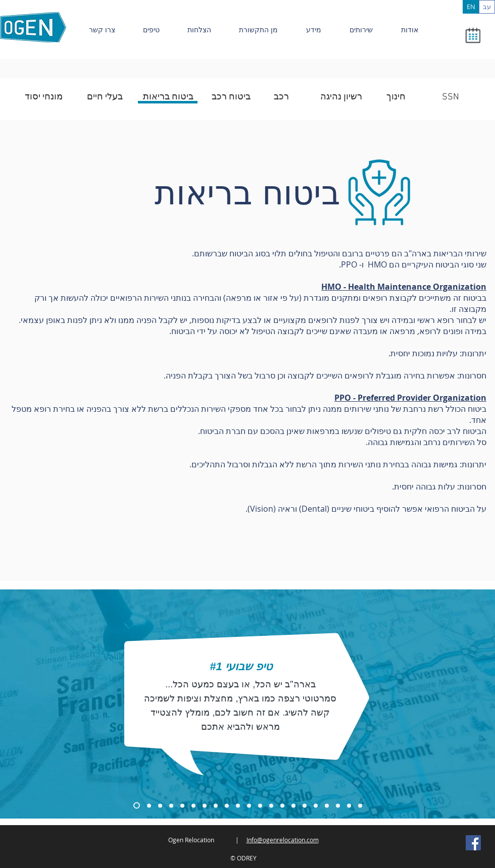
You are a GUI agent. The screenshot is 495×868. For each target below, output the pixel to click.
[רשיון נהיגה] (341, 97)
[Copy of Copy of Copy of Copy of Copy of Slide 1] (216, 805)
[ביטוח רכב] (231, 97)
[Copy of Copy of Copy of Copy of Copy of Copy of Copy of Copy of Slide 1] (360, 805)
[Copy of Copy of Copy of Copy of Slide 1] (205, 805)
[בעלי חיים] (105, 97)
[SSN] (451, 97)
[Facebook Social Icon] (473, 843)
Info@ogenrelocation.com (283, 840)
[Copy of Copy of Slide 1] (149, 805)
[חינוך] (396, 97)
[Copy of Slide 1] (137, 806)
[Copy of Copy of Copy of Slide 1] (160, 805)
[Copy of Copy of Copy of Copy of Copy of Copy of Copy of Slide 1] (282, 805)
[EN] (471, 7)
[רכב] (281, 97)
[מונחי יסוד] (43, 97)
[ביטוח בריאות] (168, 97)
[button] (473, 35)
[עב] (487, 7)
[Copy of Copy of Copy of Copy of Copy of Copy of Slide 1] (227, 805)
